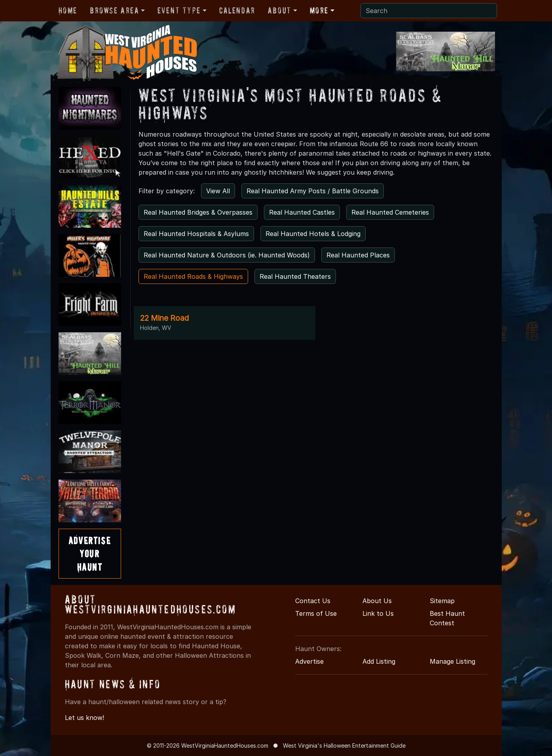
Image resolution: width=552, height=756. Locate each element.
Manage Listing (452, 661)
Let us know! (84, 718)
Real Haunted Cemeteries (390, 212)
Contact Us (313, 601)
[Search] (429, 11)
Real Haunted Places (358, 255)
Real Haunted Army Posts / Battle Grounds (313, 191)
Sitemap (442, 601)
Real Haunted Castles (302, 212)
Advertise (309, 661)
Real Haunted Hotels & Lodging (313, 234)
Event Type (179, 10)
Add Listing (379, 661)
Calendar (237, 10)
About (280, 10)
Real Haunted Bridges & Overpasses (198, 212)
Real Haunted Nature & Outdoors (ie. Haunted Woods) (227, 255)
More (319, 10)
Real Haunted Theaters (295, 276)
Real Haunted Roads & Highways (193, 276)
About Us (377, 601)
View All (218, 191)
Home (68, 10)
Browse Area (114, 10)
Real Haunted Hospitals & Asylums (196, 234)
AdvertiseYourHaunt (90, 554)
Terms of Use (316, 613)
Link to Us (378, 613)
